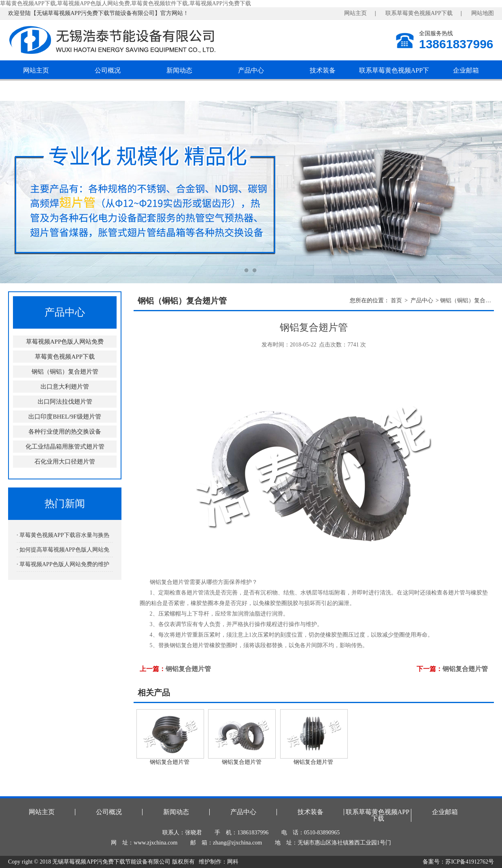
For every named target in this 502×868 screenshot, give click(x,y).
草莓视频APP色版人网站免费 (65, 342)
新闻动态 (179, 70)
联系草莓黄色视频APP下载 (419, 13)
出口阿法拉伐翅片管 (65, 402)
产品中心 (251, 70)
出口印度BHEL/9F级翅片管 (65, 417)
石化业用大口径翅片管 (65, 462)
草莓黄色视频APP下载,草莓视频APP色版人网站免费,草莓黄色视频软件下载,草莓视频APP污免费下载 (125, 3)
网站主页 (355, 13)
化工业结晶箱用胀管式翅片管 (65, 447)
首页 (396, 300)
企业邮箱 (466, 70)
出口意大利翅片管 (65, 387)
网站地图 (483, 13)
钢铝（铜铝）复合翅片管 (65, 372)
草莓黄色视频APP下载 (65, 357)
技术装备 (323, 70)
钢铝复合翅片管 (188, 669)
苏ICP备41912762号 (470, 862)
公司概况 (108, 70)
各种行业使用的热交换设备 (65, 432)
